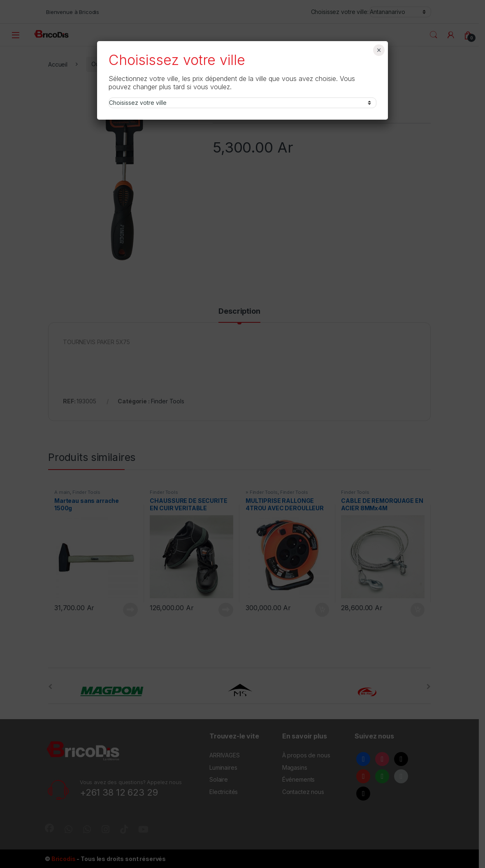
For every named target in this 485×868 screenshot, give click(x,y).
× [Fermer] (379, 50)
